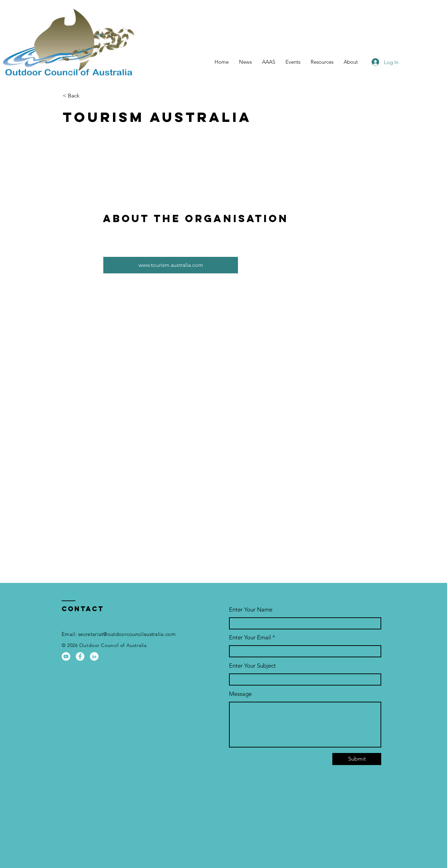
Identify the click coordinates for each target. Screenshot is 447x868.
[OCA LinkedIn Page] (94, 656)
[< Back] (87, 96)
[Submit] (357, 759)
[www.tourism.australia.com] (171, 265)
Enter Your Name (251, 610)
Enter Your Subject (252, 666)
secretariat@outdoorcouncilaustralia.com (127, 634)
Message (240, 694)
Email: (70, 634)
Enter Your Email (250, 637)
